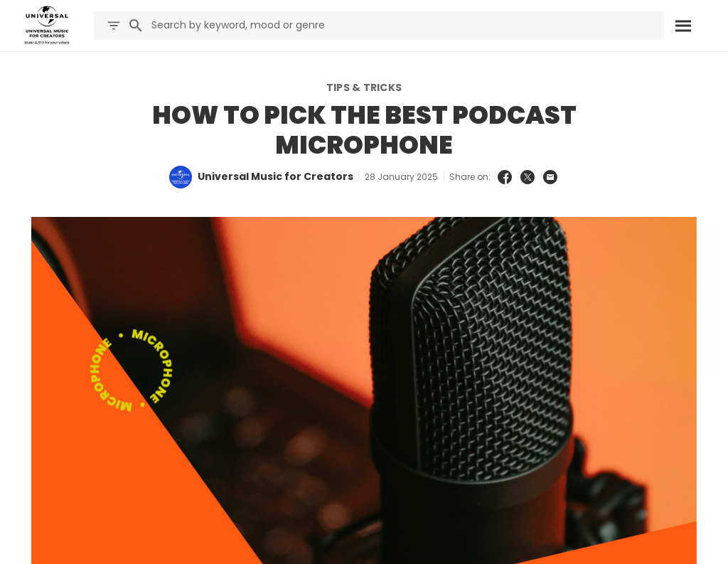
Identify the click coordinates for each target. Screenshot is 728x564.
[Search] (683, 26)
